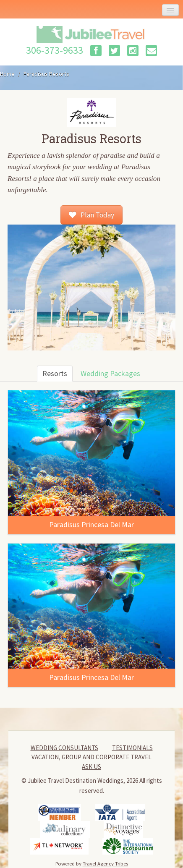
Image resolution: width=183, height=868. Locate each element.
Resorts (55, 373)
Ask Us (91, 767)
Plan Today (91, 215)
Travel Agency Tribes (105, 863)
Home (7, 74)
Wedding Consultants (64, 748)
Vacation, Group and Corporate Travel (91, 757)
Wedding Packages (110, 373)
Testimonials (132, 748)
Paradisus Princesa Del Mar (91, 524)
